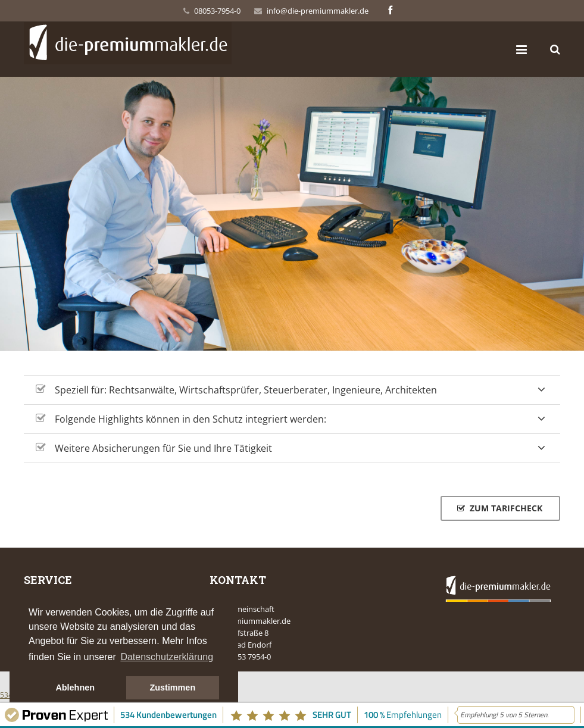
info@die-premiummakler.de (318, 11)
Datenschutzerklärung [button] (167, 657)
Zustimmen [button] (172, 688)
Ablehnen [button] (75, 688)
